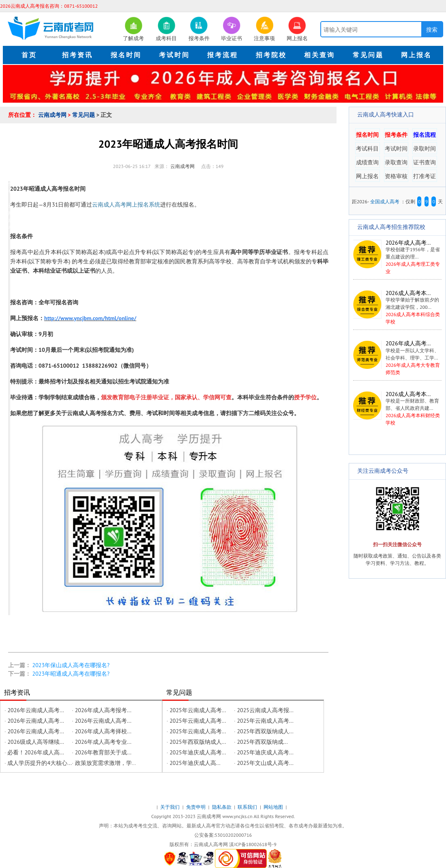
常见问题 (84, 115)
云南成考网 (53, 115)
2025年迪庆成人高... (195, 763)
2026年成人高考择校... (103, 731)
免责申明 (196, 807)
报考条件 (396, 135)
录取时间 (425, 149)
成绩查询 (367, 162)
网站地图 (274, 807)
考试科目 (367, 149)
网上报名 (367, 176)
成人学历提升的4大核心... (39, 763)
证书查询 (425, 162)
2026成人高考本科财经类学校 (397, 408)
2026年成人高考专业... (103, 742)
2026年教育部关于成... (103, 752)
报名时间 (367, 135)
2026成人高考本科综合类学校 (397, 307)
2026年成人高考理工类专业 (397, 257)
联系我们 (248, 807)
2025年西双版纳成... (262, 742)
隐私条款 (222, 807)
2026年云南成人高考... (35, 710)
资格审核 (396, 176)
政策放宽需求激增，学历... (108, 763)
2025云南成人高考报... (265, 710)
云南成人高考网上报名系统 (126, 205)
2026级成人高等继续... (35, 742)
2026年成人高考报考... (103, 710)
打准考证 (425, 176)
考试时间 (396, 149)
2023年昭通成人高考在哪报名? (71, 674)
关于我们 (170, 807)
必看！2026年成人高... (35, 752)
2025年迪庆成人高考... (198, 752)
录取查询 (396, 162)
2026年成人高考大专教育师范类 (397, 358)
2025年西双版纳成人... (265, 731)
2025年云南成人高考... (198, 710)
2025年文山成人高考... (265, 763)
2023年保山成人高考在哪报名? (71, 665)
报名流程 (425, 135)
